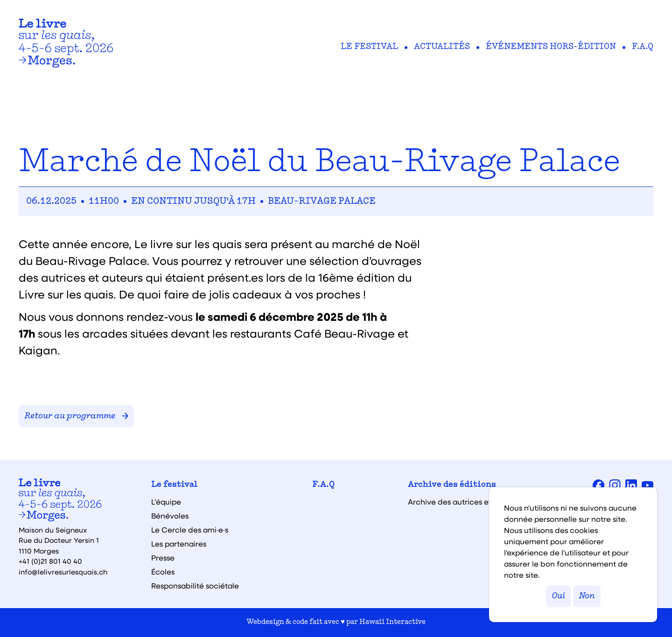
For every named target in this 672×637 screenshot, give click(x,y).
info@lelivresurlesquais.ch (63, 572)
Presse (163, 558)
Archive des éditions (452, 485)
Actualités (442, 47)
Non (587, 596)
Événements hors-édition (551, 47)
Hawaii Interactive (392, 622)
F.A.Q (643, 47)
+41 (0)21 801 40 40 (50, 561)
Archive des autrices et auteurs (464, 502)
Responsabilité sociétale (195, 586)
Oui (558, 596)
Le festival (369, 47)
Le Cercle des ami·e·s (190, 530)
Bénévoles (170, 516)
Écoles (163, 572)
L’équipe (166, 502)
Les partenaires (179, 544)
